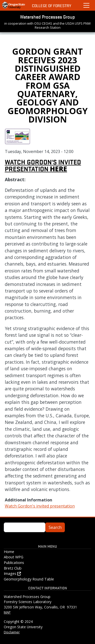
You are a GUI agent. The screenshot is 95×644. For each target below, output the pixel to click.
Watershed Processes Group (48, 17)
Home (9, 552)
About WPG (14, 557)
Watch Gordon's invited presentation (43, 165)
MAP (7, 612)
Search (55, 527)
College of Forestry (52, 5)
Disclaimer (12, 632)
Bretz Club (13, 568)
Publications (14, 563)
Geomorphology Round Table (29, 579)
